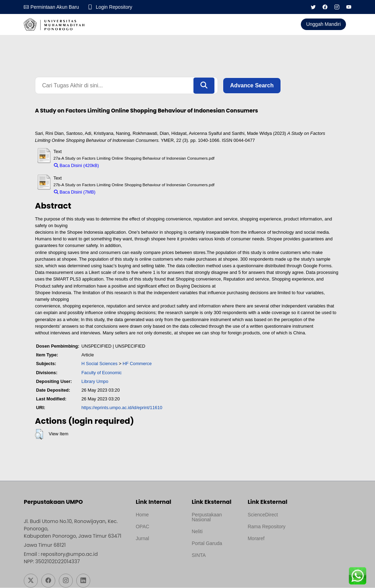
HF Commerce (137, 364)
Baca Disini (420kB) (76, 166)
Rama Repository (267, 527)
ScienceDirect (263, 515)
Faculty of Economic (102, 373)
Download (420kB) (121, 166)
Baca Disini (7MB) (75, 192)
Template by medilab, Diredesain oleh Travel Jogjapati (159, 556)
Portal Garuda (207, 544)
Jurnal (142, 539)
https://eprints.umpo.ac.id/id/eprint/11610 (122, 408)
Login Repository (115, 7)
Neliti (197, 532)
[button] (39, 435)
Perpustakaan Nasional (207, 517)
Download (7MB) (115, 192)
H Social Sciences (100, 364)
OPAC (143, 527)
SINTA (199, 556)
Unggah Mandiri (323, 24)
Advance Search (252, 85)
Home (142, 515)
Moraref (256, 539)
